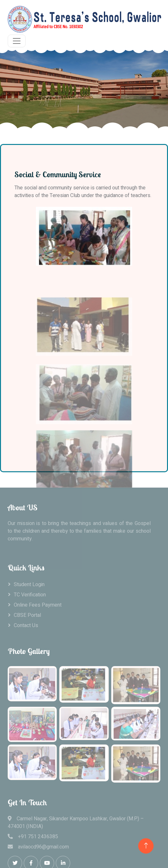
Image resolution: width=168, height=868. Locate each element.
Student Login (29, 585)
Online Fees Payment (38, 605)
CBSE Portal (27, 615)
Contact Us (26, 625)
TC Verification (30, 595)
